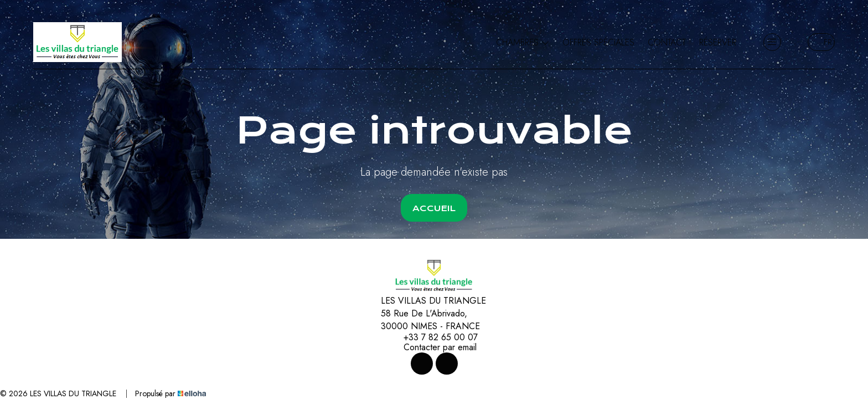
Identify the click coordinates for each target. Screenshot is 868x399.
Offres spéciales (598, 42)
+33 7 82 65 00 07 (434, 337)
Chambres (523, 42)
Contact (667, 42)
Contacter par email (434, 347)
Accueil (434, 208)
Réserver (718, 42)
